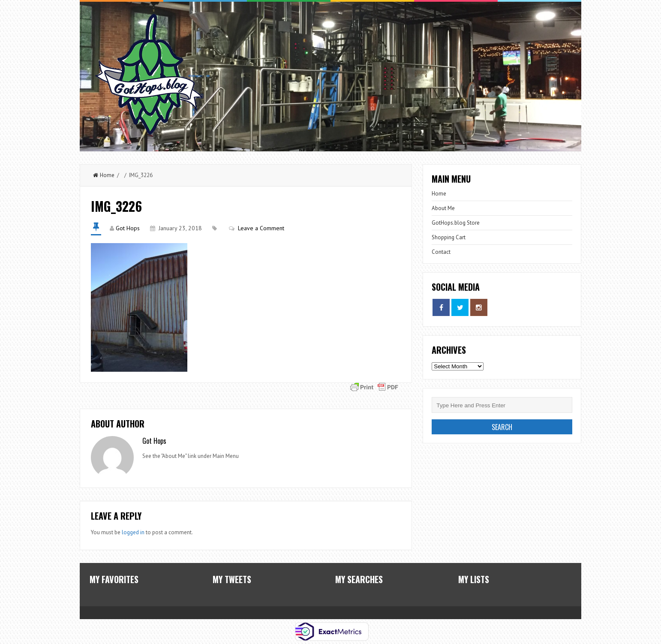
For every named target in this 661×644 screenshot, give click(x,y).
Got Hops (128, 228)
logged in (133, 532)
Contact (441, 252)
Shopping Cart (449, 237)
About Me (443, 208)
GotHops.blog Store (456, 223)
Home (104, 175)
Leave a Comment (261, 228)
